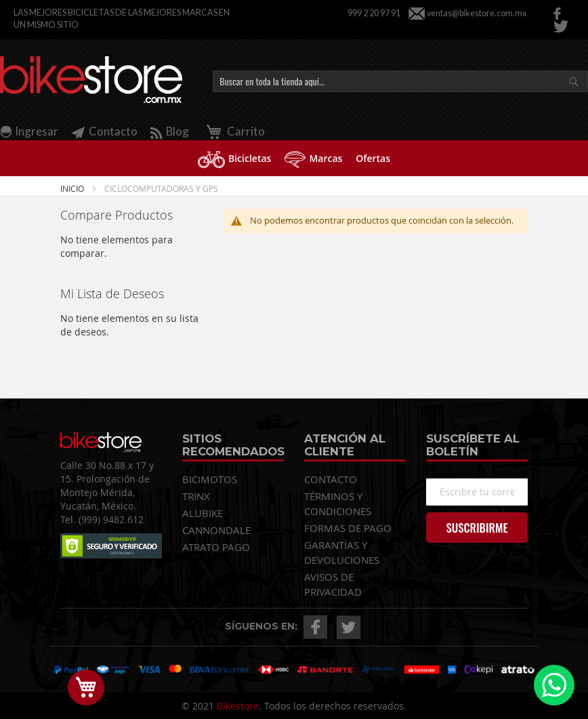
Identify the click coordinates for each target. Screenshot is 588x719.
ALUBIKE (203, 513)
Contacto (104, 131)
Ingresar (37, 131)
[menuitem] (234, 158)
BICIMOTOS (210, 479)
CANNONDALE (216, 530)
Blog (170, 131)
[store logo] (91, 80)
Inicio (73, 188)
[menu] (294, 158)
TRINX (196, 496)
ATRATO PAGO (216, 547)
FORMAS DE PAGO (348, 528)
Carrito (233, 131)
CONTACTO (331, 479)
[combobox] (400, 81)
